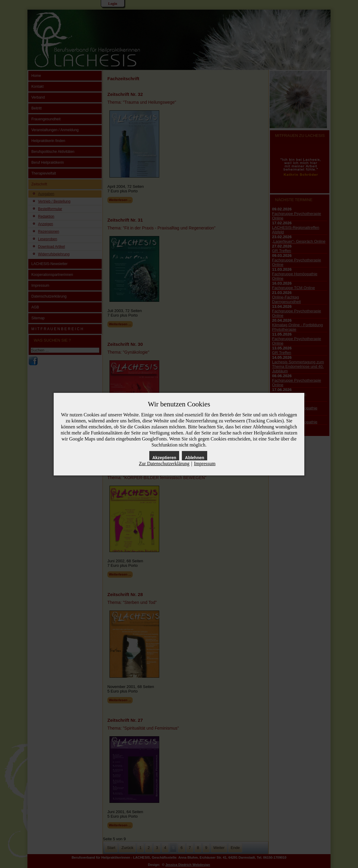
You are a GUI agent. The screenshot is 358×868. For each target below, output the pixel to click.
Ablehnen (195, 458)
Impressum (205, 464)
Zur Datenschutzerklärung (164, 464)
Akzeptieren (164, 458)
